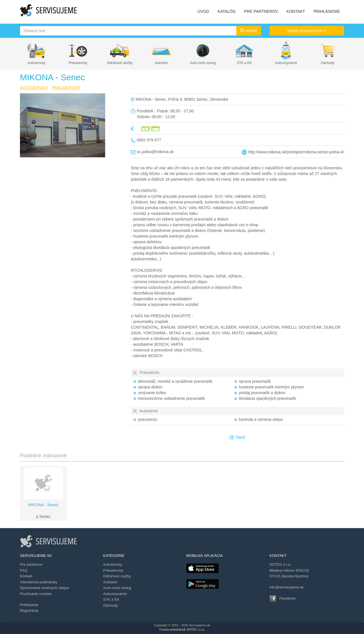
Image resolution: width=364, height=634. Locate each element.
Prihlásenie (29, 605)
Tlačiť (237, 438)
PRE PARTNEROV (261, 11)
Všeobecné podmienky (39, 582)
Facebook (288, 598)
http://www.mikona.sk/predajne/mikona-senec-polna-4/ (296, 152)
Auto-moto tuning (203, 63)
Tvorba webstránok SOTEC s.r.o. (182, 629)
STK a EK (244, 63)
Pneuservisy (78, 63)
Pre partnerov (31, 564)
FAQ (24, 570)
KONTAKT (296, 11)
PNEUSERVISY (66, 88)
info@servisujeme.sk (287, 587)
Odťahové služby (120, 63)
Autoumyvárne (286, 63)
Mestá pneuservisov (307, 31)
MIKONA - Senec (43, 505)
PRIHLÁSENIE (327, 11)
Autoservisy (36, 63)
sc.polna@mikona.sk (155, 152)
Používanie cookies (36, 594)
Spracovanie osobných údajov (45, 588)
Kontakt (26, 576)
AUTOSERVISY (34, 88)
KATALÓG (227, 11)
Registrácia (29, 611)
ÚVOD (203, 11)
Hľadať (249, 31)
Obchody (328, 63)
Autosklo (161, 63)
